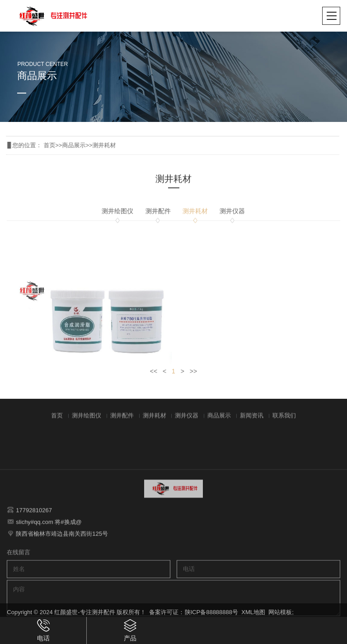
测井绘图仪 (117, 215)
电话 (43, 630)
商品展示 (63, 145)
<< (154, 376)
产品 (130, 630)
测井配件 (158, 215)
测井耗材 (94, 145)
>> (193, 376)
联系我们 (284, 422)
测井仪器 (232, 215)
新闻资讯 (252, 422)
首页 (39, 145)
